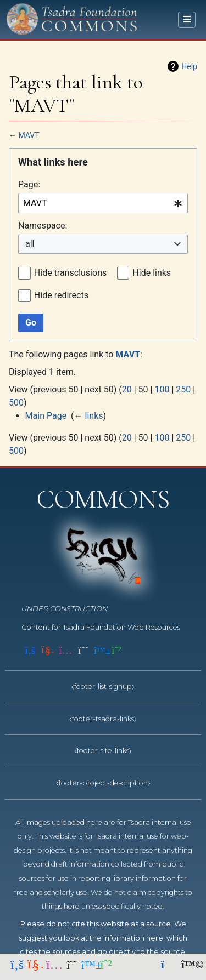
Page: (29, 184)
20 (127, 389)
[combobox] (103, 203)
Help (189, 66)
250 (183, 389)
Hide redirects (61, 295)
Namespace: (43, 226)
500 (16, 403)
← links (89, 416)
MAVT (29, 135)
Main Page (46, 416)
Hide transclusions (70, 273)
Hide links (152, 273)
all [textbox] (30, 244)
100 (162, 389)
